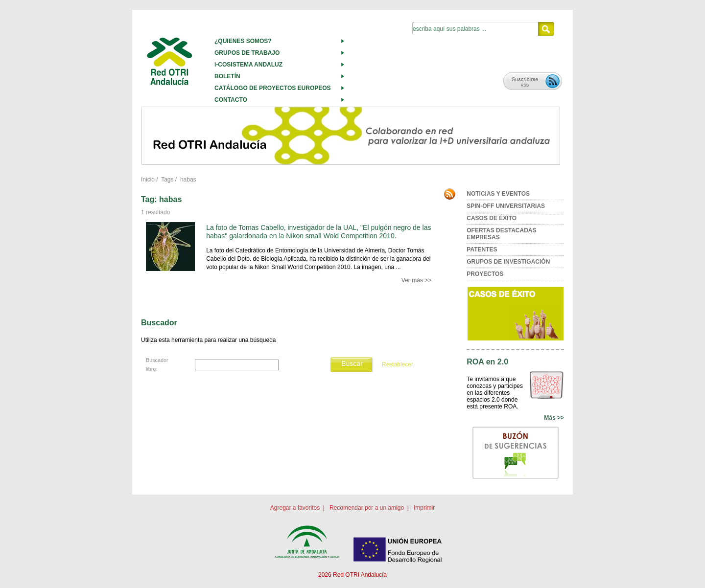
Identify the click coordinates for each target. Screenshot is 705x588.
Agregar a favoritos (295, 508)
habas (188, 180)
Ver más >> (416, 280)
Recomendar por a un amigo (367, 508)
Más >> (554, 418)
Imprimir (424, 508)
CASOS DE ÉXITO (492, 218)
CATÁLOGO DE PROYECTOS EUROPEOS (273, 88)
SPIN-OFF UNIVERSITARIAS (506, 206)
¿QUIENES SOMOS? (243, 41)
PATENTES (482, 249)
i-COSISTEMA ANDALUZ (248, 65)
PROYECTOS (485, 274)
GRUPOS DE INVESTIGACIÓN (508, 262)
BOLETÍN (227, 76)
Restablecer (398, 364)
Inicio (148, 180)
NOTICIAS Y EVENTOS (498, 194)
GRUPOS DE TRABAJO (247, 53)
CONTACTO (231, 100)
